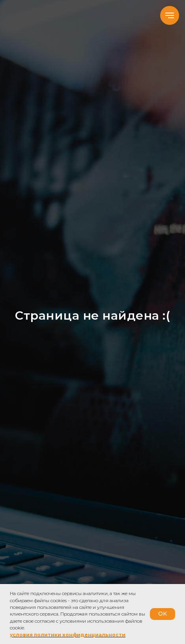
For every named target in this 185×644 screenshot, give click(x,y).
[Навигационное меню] (170, 15)
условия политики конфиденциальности (68, 635)
